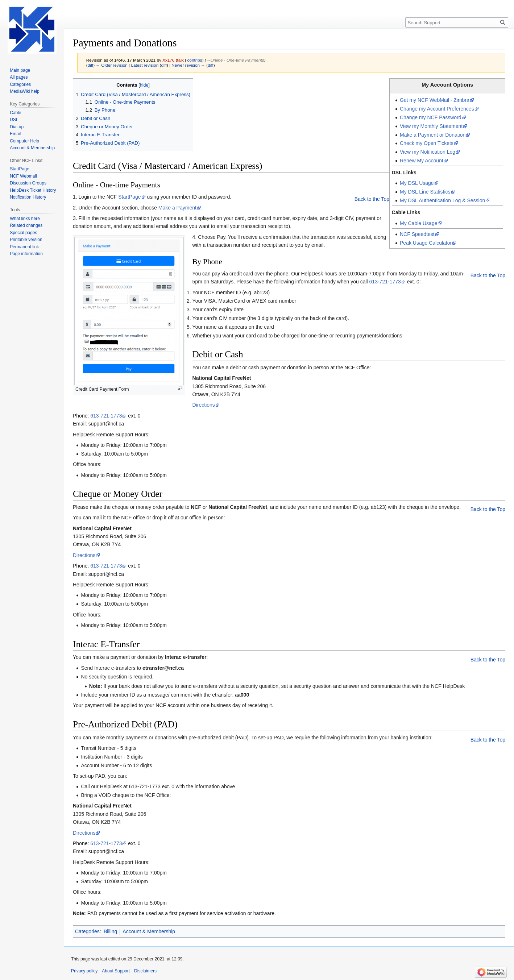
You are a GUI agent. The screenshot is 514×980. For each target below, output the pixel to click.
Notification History (28, 197)
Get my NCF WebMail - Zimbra (435, 100)
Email (15, 134)
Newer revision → (188, 65)
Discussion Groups (28, 183)
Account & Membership (149, 931)
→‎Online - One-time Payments (235, 60)
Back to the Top (372, 199)
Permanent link (24, 247)
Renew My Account (422, 161)
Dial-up (17, 127)
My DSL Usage (417, 183)
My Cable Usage (419, 223)
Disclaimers (145, 971)
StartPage (129, 197)
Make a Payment (177, 208)
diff (90, 65)
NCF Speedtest (417, 234)
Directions (204, 405)
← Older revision (112, 65)
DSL (14, 120)
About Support (116, 971)
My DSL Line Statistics (425, 192)
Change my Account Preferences (437, 109)
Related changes (26, 225)
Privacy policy (84, 971)
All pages (19, 77)
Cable (15, 113)
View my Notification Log (428, 152)
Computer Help (24, 141)
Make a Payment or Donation (433, 135)
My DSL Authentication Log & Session (442, 200)
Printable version (26, 240)
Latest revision (145, 65)
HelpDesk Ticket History (33, 190)
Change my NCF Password (431, 117)
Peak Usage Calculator (426, 243)
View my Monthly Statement (431, 126)
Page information (26, 254)
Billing (110, 931)
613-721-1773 (385, 282)
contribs (194, 60)
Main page (20, 70)
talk (181, 60)
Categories (87, 931)
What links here (25, 219)
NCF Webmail (23, 176)
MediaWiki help (24, 91)
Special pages (23, 233)
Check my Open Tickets (427, 143)
